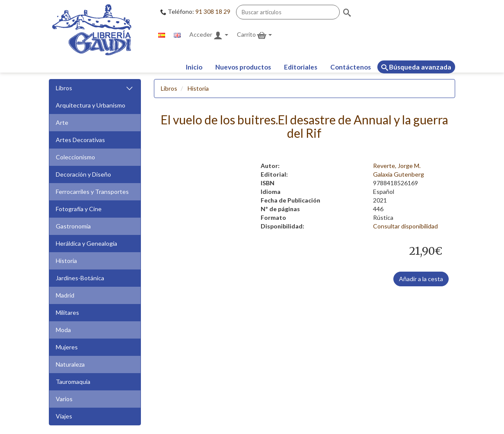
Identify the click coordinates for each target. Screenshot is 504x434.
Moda (63, 330)
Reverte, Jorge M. (397, 166)
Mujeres (67, 347)
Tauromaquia (73, 382)
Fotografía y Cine (79, 209)
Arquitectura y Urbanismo (91, 105)
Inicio (194, 67)
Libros (95, 88)
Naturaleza (70, 364)
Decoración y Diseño (83, 174)
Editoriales (301, 67)
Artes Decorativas (80, 140)
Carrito (254, 35)
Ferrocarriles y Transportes (92, 192)
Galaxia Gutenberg (399, 174)
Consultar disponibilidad (405, 226)
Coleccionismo (75, 157)
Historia (66, 261)
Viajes (64, 416)
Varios (64, 399)
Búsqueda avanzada (416, 67)
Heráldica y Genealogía (86, 243)
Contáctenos (351, 67)
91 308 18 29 (213, 11)
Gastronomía (73, 226)
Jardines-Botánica (80, 278)
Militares (67, 312)
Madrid (65, 295)
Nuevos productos (243, 67)
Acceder (209, 35)
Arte (62, 122)
